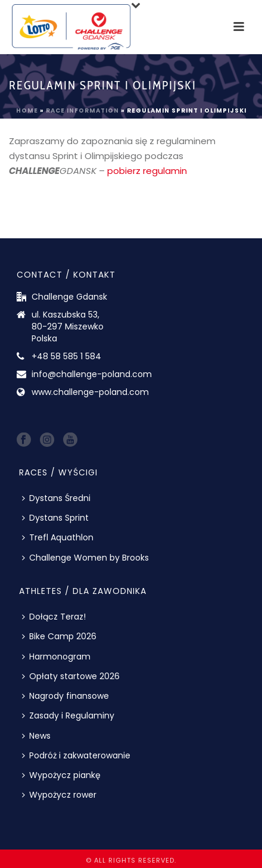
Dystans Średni (56, 498)
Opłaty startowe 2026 (71, 676)
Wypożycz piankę (61, 775)
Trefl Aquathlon (58, 537)
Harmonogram (56, 657)
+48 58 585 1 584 (66, 356)
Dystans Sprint (55, 518)
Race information (82, 111)
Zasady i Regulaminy (68, 715)
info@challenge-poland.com (92, 374)
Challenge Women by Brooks (85, 558)
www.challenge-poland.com (90, 392)
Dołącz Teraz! (54, 617)
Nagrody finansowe (65, 696)
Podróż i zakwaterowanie (76, 755)
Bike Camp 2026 (59, 636)
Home (27, 111)
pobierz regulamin (147, 171)
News (36, 736)
